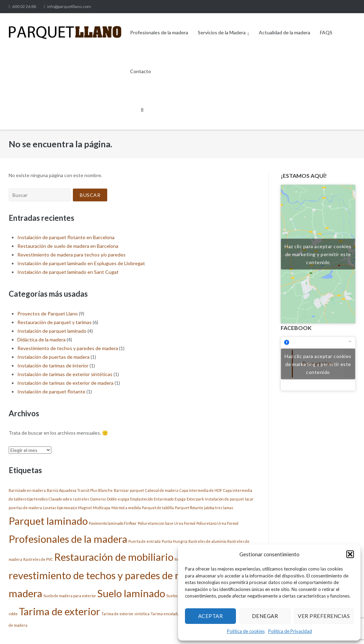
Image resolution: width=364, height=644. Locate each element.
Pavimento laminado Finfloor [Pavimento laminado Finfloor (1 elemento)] (113, 523)
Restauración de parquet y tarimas (54, 322)
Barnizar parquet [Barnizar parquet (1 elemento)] (129, 490)
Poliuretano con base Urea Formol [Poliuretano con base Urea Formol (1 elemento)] (167, 523)
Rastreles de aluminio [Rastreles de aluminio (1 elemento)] (207, 541)
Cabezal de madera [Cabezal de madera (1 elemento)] (162, 490)
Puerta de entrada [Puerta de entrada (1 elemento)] (145, 541)
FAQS (326, 32)
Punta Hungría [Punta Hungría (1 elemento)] (175, 541)
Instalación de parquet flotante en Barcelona (66, 237)
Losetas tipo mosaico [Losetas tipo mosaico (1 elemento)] (60, 508)
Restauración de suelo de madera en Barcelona (68, 246)
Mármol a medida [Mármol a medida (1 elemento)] (126, 508)
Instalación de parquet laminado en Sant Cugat (68, 272)
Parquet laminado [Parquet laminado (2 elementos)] (48, 521)
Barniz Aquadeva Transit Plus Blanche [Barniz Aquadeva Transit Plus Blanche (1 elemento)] (80, 490)
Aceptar (211, 616)
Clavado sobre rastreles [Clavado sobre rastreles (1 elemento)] (69, 499)
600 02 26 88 (24, 6)
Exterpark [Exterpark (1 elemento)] (195, 499)
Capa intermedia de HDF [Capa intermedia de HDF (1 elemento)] (201, 490)
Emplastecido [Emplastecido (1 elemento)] (141, 499)
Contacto (141, 71)
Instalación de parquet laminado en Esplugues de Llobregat (81, 263)
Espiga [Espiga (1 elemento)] (180, 499)
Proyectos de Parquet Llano (48, 314)
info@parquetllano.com (69, 6)
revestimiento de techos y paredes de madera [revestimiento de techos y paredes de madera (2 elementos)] (109, 575)
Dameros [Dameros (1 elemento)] (98, 499)
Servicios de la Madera (222, 32)
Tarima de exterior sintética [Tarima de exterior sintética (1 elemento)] (125, 614)
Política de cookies (246, 631)
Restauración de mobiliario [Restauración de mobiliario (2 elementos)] (114, 557)
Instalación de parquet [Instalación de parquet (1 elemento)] (225, 499)
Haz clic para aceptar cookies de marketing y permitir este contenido (318, 254)
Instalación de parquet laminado (52, 331)
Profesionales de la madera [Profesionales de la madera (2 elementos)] (68, 539)
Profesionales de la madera (159, 32)
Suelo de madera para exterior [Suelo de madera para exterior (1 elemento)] (70, 596)
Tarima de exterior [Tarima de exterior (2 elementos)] (60, 611)
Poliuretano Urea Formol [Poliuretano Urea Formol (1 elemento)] (217, 523)
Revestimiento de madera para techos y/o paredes (71, 255)
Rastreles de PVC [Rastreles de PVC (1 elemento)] (38, 559)
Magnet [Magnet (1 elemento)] (85, 508)
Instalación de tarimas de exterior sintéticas (65, 374)
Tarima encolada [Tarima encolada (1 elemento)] (165, 614)
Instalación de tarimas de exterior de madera (65, 383)
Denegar (265, 616)
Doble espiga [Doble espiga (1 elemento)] (118, 499)
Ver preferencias (324, 616)
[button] (350, 554)
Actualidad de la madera (285, 32)
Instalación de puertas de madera (53, 357)
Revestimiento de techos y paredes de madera (68, 348)
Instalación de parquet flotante (51, 391)
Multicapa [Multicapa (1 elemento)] (102, 508)
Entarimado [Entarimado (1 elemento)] (164, 499)
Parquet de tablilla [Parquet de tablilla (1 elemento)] (158, 508)
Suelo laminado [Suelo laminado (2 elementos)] (131, 593)
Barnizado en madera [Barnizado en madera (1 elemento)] (27, 490)
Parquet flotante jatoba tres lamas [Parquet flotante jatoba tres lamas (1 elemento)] (204, 508)
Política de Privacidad (290, 631)
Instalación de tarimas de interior (53, 365)
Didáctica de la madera (41, 340)
